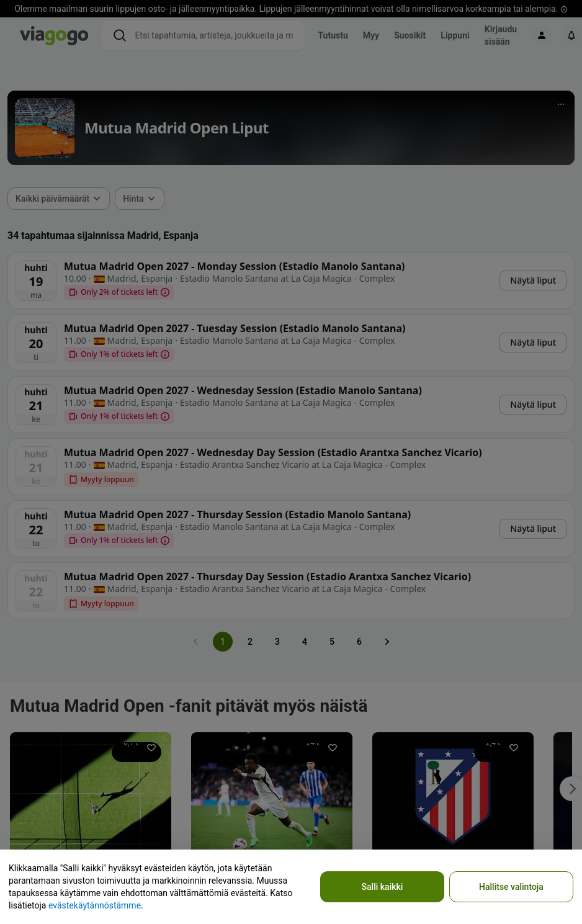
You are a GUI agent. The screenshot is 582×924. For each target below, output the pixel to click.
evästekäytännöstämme (95, 905)
